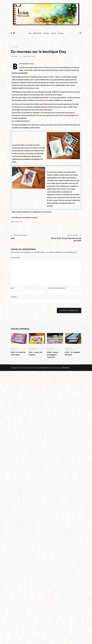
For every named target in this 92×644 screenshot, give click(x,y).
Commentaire (15, 258)
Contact (54, 33)
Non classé (14, 47)
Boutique (46, 33)
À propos (61, 33)
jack (28, 237)
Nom (13, 288)
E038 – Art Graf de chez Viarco (18, 354)
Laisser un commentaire (69, 310)
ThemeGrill (44, 368)
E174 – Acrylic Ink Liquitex (36, 354)
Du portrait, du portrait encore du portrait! (64, 238)
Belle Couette (37, 33)
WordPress (66, 368)
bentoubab (14, 56)
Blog (30, 33)
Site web (14, 297)
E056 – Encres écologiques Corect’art (53, 355)
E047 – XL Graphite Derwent (73, 354)
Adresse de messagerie (57, 288)
